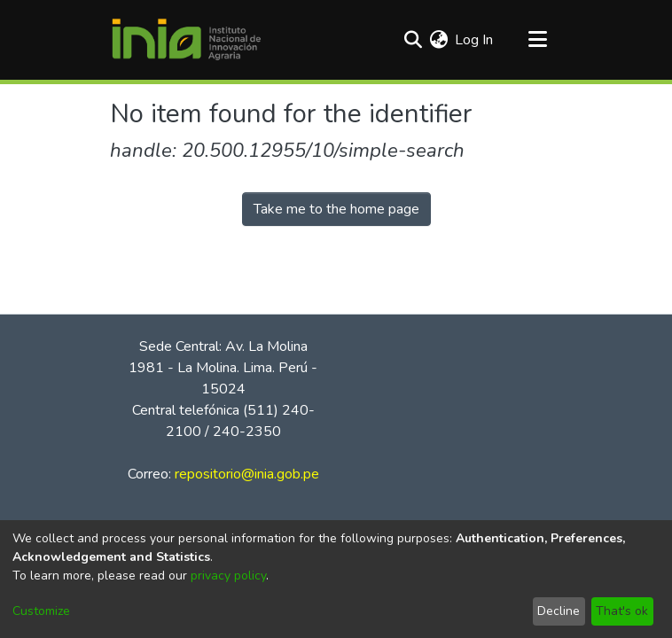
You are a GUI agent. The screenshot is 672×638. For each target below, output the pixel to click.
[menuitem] (438, 40)
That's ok (622, 611)
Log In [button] (475, 40)
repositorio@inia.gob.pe (247, 474)
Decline (559, 611)
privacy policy (228, 576)
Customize (41, 611)
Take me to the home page (336, 209)
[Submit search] (413, 40)
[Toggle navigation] (537, 40)
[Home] (186, 40)
